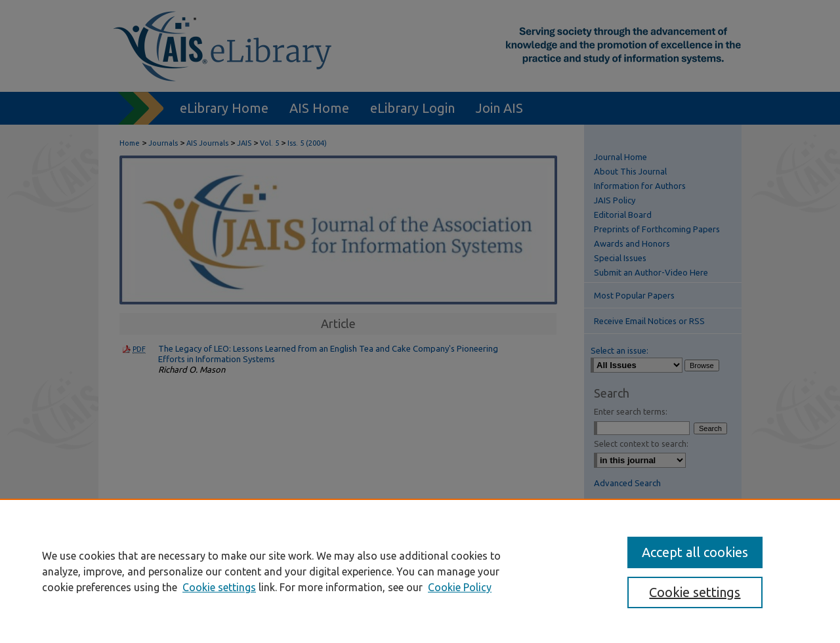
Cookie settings (219, 587)
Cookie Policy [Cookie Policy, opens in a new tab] (460, 587)
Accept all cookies (695, 552)
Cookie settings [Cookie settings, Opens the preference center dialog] (695, 592)
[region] (420, 571)
